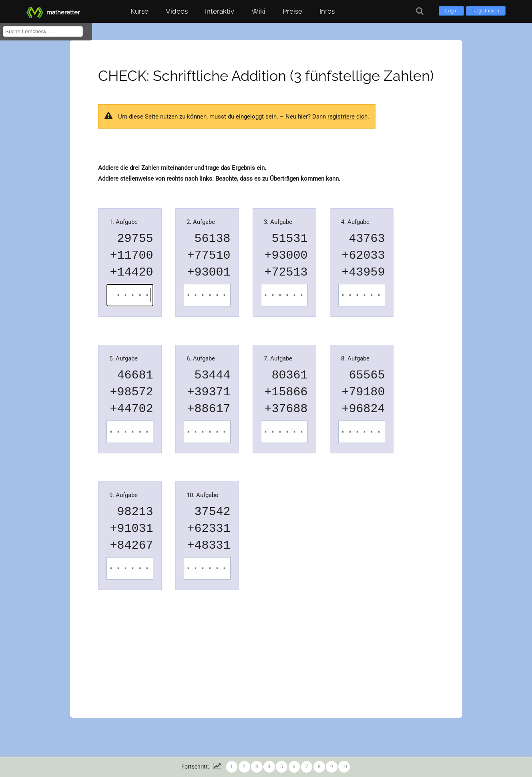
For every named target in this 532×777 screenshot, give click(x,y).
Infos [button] (327, 11)
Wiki (258, 11)
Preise (292, 11)
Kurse (140, 11)
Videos (177, 11)
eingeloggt (250, 117)
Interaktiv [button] (220, 11)
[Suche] (420, 11)
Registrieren (486, 11)
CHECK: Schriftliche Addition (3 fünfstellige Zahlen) (266, 76)
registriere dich (347, 117)
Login (451, 11)
